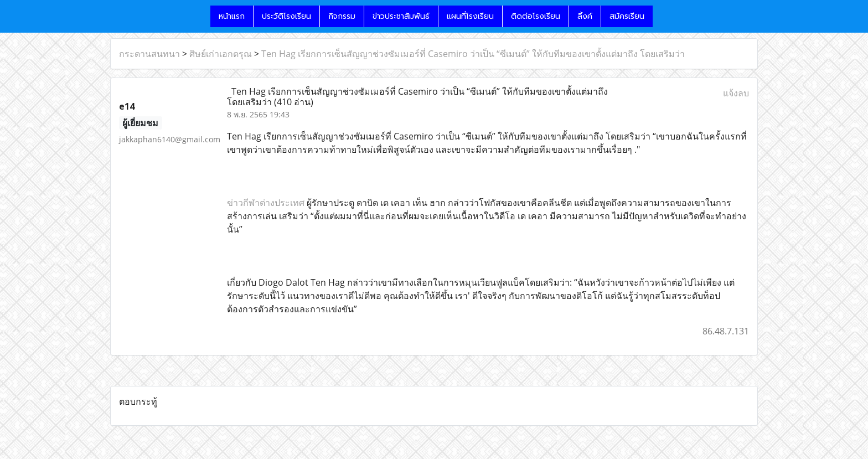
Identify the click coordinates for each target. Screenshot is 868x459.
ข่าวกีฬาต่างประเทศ (266, 203)
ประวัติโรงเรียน (286, 16)
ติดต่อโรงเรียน (536, 16)
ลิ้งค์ (585, 16)
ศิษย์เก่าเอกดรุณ (221, 54)
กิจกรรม (342, 16)
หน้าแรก (232, 16)
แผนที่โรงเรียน (470, 16)
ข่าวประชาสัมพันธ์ (401, 16)
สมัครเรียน (627, 16)
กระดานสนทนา (149, 54)
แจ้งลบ (736, 93)
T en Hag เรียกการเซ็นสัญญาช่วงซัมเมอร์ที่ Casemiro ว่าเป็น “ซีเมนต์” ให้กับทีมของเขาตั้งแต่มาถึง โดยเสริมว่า (473, 54)
